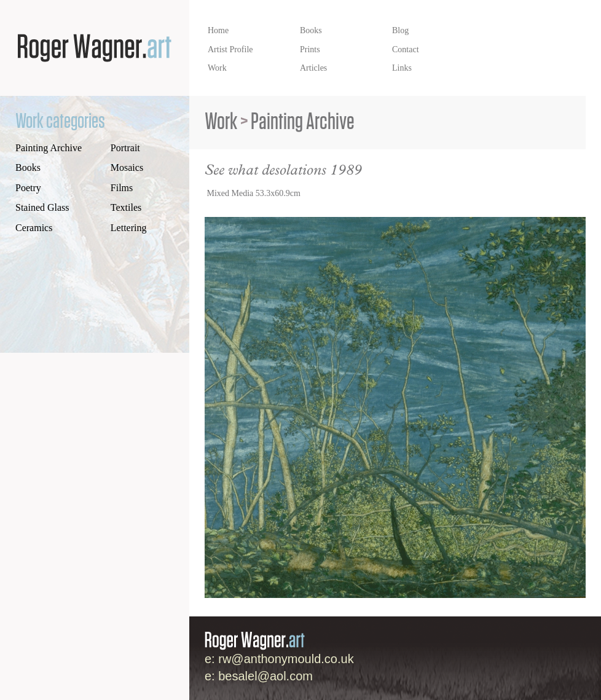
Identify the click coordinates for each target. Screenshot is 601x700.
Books (28, 167)
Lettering (129, 228)
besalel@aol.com (265, 676)
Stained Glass (42, 207)
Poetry (28, 188)
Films (122, 188)
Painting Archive (49, 148)
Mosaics (127, 167)
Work (221, 122)
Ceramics (34, 228)
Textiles (126, 207)
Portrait (125, 148)
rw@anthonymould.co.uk (286, 659)
